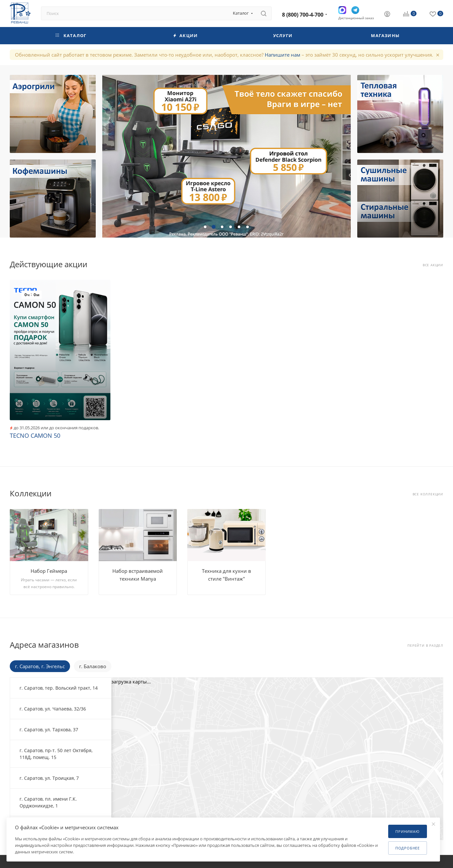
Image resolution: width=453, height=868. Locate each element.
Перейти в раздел (425, 646)
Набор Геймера (49, 571)
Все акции (433, 265)
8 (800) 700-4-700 (303, 15)
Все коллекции (428, 494)
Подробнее (408, 848)
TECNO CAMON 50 (35, 435)
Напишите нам (283, 55)
